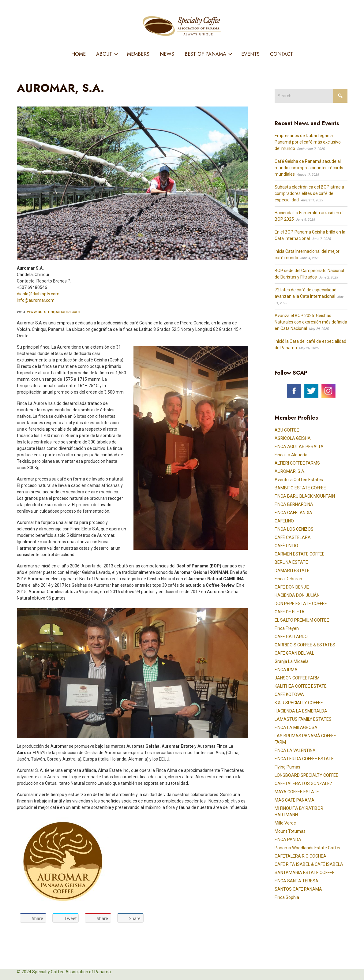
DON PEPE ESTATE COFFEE (301, 604)
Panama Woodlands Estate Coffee (308, 848)
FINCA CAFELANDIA (293, 513)
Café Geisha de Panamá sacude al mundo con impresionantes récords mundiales (309, 168)
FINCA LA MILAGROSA (296, 728)
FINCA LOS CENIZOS (294, 529)
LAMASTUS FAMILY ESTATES (303, 719)
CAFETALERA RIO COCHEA (300, 856)
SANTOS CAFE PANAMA (298, 889)
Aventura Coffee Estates (299, 480)
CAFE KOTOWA (289, 694)
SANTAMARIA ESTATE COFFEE (305, 873)
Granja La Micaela (292, 661)
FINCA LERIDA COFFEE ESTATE (304, 759)
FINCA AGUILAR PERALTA (299, 447)
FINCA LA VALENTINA (295, 750)
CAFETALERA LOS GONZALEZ (304, 784)
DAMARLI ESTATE (292, 570)
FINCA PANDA (288, 840)
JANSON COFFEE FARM (297, 678)
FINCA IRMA (286, 670)
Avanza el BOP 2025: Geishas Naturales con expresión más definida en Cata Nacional (311, 322)
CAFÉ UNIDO (286, 546)
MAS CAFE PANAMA (295, 800)
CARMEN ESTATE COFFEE (300, 554)
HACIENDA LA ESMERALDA (301, 711)
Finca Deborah (288, 579)
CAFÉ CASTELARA (293, 537)
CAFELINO (284, 521)
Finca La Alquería (291, 455)
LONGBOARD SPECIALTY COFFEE (306, 775)
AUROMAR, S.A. (290, 471)
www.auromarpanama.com (54, 312)
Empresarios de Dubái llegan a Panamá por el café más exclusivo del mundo (308, 142)
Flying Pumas (287, 767)
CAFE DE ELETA (290, 612)
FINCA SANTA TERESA (296, 881)
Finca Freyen (287, 628)
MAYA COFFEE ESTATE (297, 792)
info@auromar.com (36, 300)
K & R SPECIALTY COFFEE (299, 703)
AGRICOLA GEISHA (293, 438)
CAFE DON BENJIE (292, 587)
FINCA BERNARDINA (294, 504)
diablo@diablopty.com (38, 294)
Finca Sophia (287, 897)
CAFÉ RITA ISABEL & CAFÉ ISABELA (309, 864)
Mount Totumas (290, 831)
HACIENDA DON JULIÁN (297, 595)
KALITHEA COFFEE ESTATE (301, 686)
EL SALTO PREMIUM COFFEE (302, 620)
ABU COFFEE (287, 430)
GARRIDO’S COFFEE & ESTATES (305, 645)
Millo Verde (285, 823)
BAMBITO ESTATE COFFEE (300, 488)
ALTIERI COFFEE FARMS (297, 463)
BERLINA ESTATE (291, 562)
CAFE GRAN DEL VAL (294, 653)
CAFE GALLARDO (291, 637)
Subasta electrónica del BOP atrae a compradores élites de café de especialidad (309, 193)
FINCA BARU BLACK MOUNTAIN (305, 496)
